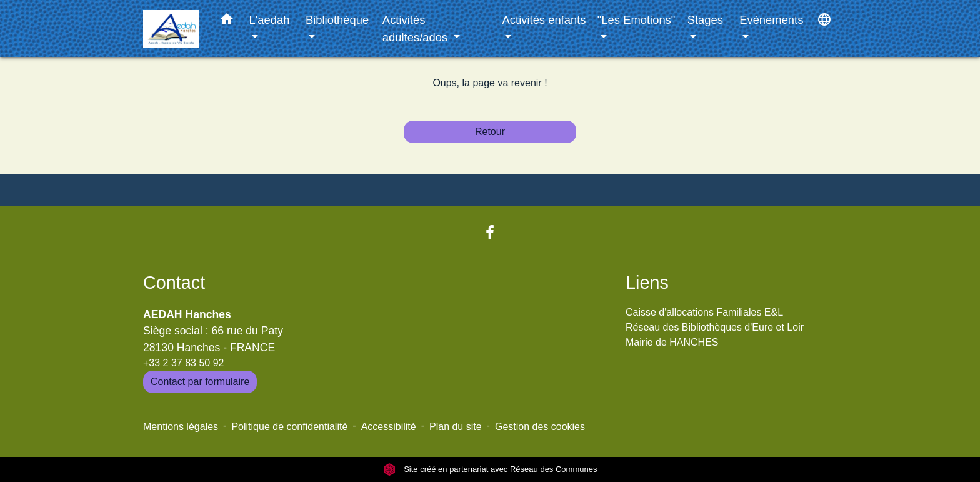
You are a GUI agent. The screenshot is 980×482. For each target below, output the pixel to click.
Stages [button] (705, 20)
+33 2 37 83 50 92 (183, 363)
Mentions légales (181, 427)
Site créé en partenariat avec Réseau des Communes (490, 469)
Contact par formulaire (200, 382)
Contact (174, 283)
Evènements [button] (771, 20)
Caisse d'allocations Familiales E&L (704, 312)
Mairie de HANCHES (672, 342)
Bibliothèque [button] (337, 20)
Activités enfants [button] (544, 20)
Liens (647, 283)
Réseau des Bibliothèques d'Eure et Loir (715, 327)
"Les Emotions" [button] (636, 20)
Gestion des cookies (540, 427)
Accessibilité (389, 427)
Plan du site (456, 427)
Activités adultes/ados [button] (417, 28)
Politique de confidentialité (289, 427)
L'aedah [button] (270, 20)
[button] (227, 21)
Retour (490, 132)
